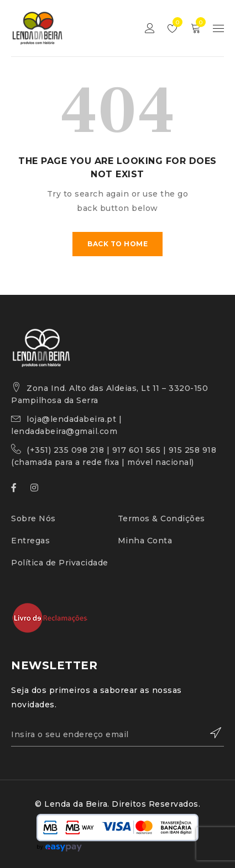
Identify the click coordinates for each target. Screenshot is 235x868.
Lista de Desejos (175, 22)
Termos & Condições (161, 518)
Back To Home (118, 244)
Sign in (150, 28)
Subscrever (210, 733)
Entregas (30, 541)
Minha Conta (145, 541)
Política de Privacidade (60, 563)
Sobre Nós (33, 518)
